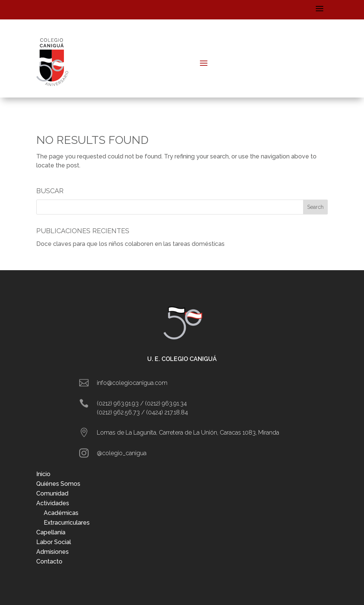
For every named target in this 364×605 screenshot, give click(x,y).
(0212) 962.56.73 (118, 412)
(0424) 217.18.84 (167, 412)
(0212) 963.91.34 (166, 403)
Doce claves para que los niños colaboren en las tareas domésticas (130, 244)
